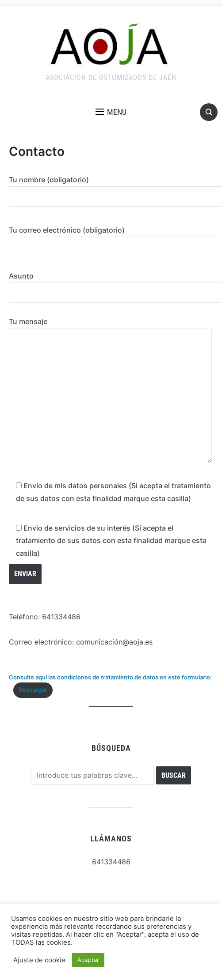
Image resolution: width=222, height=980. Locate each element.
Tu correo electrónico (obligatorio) (111, 238)
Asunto (111, 284)
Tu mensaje (110, 391)
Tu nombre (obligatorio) (111, 188)
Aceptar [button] (88, 960)
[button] (111, 112)
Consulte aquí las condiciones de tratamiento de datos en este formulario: (110, 677)
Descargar (33, 690)
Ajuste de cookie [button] (39, 960)
